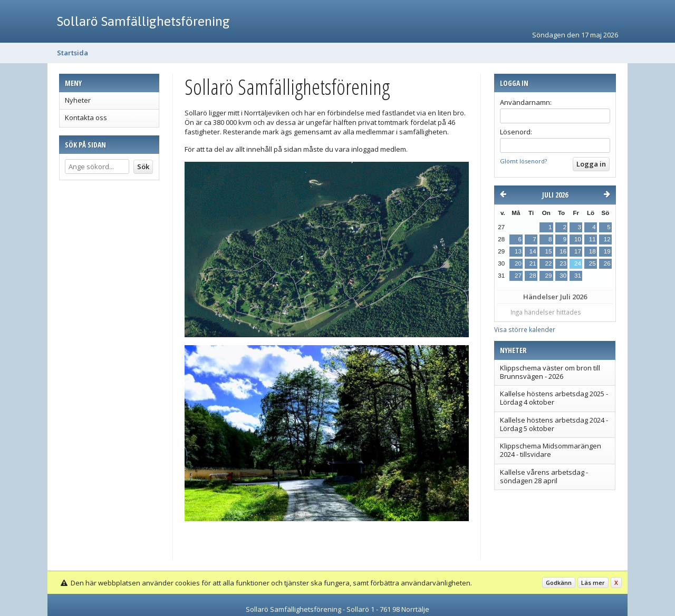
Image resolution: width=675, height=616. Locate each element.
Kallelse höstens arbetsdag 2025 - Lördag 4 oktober (554, 398)
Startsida (73, 53)
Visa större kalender (525, 329)
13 (518, 251)
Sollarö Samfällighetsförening (143, 21)
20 (518, 263)
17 (578, 251)
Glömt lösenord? (523, 161)
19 (607, 251)
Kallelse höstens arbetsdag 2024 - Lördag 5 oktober (554, 424)
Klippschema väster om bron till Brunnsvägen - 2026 (550, 372)
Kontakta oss (86, 118)
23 (563, 263)
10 (578, 239)
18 (592, 251)
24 (578, 263)
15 (548, 251)
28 (533, 276)
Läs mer (593, 583)
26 (607, 263)
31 (578, 276)
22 (548, 263)
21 (533, 263)
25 (592, 263)
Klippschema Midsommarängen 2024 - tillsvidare (551, 450)
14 (533, 251)
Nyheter (78, 100)
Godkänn (559, 583)
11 (592, 239)
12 (607, 239)
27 (518, 276)
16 (563, 251)
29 (548, 276)
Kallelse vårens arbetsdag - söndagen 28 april (544, 476)
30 (563, 276)
